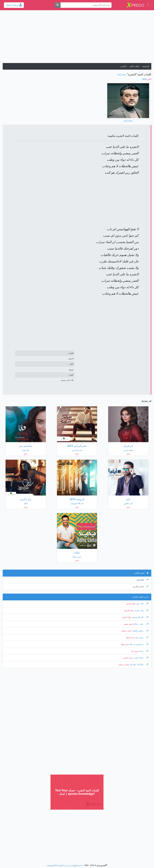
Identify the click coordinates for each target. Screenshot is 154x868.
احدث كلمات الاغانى (140, 597)
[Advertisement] (77, 38)
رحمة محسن (128, 658)
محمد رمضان (126, 631)
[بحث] (58, 5)
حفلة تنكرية (141, 658)
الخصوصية (51, 865)
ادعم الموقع (78, 865)
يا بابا (144, 651)
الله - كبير (142, 604)
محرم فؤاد (130, 638)
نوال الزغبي (131, 604)
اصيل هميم (128, 624)
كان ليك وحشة (140, 617)
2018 (147, 79)
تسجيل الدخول (14, 5)
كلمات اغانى (134, 66)
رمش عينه (141, 638)
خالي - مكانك (140, 624)
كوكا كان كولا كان (139, 665)
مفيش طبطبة (140, 631)
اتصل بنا (60, 865)
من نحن (68, 865)
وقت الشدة (141, 610)
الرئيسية (146, 66)
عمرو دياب (135, 651)
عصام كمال (122, 75)
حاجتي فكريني (140, 587)
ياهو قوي (142, 580)
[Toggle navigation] (148, 5)
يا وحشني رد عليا (139, 644)
